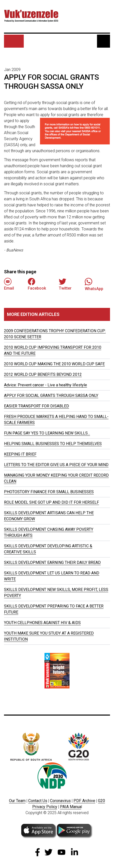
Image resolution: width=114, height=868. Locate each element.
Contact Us (38, 801)
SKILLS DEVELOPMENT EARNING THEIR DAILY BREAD (52, 562)
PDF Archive (84, 801)
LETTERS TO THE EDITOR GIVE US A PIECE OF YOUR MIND (56, 465)
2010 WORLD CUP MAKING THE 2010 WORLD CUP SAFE (54, 364)
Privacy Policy (45, 807)
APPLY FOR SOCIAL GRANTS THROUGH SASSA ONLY (51, 396)
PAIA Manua (71, 807)
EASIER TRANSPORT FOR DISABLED (36, 406)
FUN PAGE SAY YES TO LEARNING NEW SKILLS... (47, 433)
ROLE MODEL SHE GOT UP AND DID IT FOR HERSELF (51, 502)
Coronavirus (60, 801)
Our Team (17, 801)
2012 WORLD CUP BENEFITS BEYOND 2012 (43, 374)
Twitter (65, 284)
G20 (101, 801)
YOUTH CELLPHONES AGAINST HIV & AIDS (42, 623)
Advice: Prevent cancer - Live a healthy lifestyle (45, 385)
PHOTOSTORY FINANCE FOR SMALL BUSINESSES (49, 492)
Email (9, 284)
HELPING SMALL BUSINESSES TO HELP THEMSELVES (53, 444)
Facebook (37, 284)
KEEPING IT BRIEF (20, 454)
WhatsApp (94, 284)
